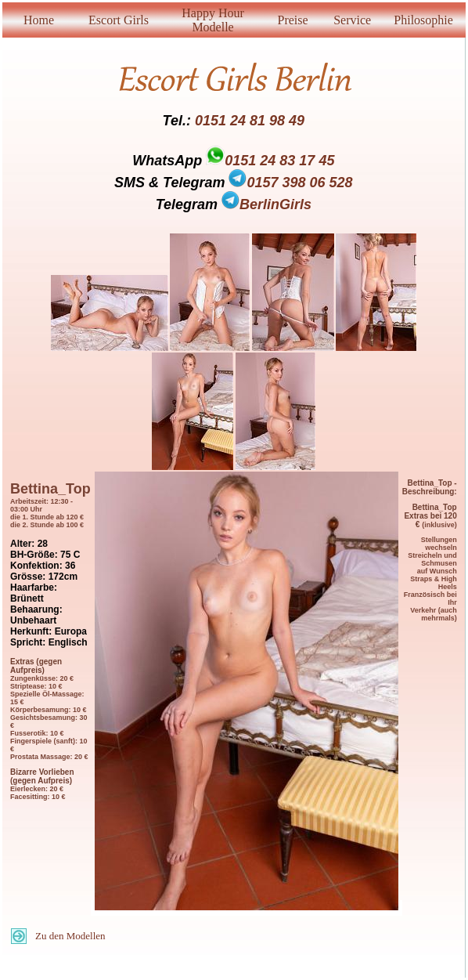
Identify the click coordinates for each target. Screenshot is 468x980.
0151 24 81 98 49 (250, 121)
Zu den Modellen (70, 936)
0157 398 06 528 (290, 183)
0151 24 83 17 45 (279, 161)
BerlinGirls (266, 204)
